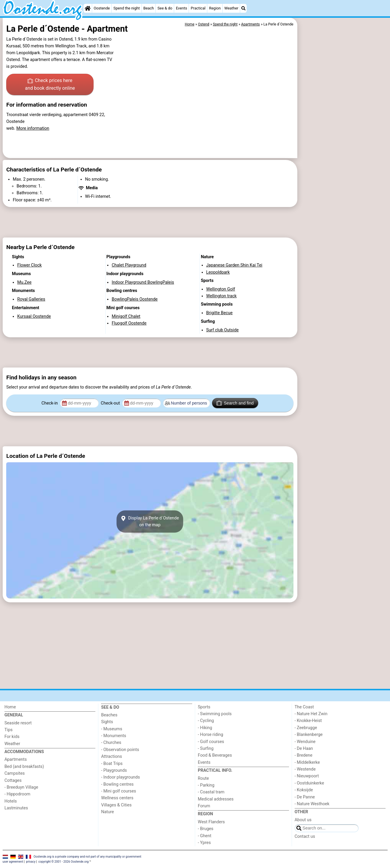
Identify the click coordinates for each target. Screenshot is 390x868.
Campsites (15, 773)
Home (10, 707)
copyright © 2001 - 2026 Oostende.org (64, 862)
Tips (9, 730)
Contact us (305, 836)
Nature (107, 812)
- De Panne (305, 797)
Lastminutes (16, 808)
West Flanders (211, 822)
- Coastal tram (211, 792)
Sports (204, 707)
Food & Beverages (215, 755)
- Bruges (206, 829)
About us (303, 820)
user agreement (13, 862)
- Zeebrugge (306, 728)
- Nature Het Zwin (311, 714)
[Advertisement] (343, 154)
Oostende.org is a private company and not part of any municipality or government (87, 856)
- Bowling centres (117, 784)
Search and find (235, 403)
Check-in (50, 403)
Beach (149, 8)
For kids (12, 737)
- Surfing (206, 749)
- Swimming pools (215, 714)
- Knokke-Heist (308, 721)
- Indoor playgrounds (120, 777)
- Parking (206, 785)
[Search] (243, 8)
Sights (107, 722)
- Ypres (204, 843)
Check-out (111, 403)
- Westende (305, 769)
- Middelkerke (307, 762)
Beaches (109, 715)
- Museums (111, 729)
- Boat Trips (112, 764)
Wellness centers (117, 798)
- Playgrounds (114, 770)
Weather (231, 8)
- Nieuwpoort (307, 776)
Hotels (11, 801)
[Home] (88, 8)
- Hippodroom (17, 794)
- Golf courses (211, 742)
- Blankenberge (309, 735)
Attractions (111, 757)
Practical (198, 8)
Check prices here (50, 85)
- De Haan (304, 749)
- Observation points (120, 750)
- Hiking (205, 728)
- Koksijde (304, 790)
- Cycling (206, 721)
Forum (204, 806)
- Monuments (114, 736)
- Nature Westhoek (312, 804)
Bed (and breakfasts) (24, 767)
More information (33, 128)
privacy (31, 862)
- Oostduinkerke (309, 783)
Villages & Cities (116, 805)
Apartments (16, 759)
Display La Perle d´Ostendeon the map (150, 522)
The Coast (304, 707)
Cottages (13, 780)
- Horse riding (211, 735)
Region (215, 8)
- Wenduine (305, 742)
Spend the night (127, 8)
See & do (165, 8)
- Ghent (205, 836)
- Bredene (304, 755)
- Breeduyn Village (21, 787)
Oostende (102, 8)
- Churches (111, 743)
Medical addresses (216, 799)
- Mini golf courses (118, 791)
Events (182, 8)
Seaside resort (18, 723)
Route (203, 778)
